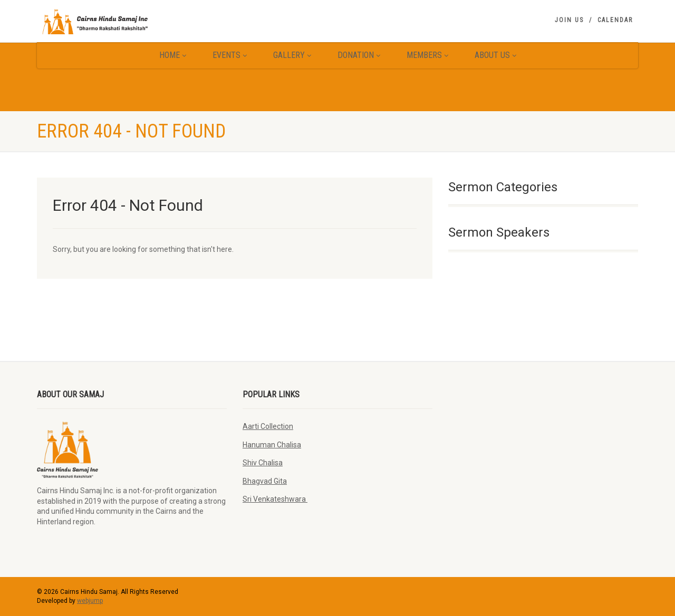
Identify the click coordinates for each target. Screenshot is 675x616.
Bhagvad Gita (265, 481)
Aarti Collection (268, 426)
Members (427, 55)
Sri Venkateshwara (275, 499)
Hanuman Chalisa (272, 445)
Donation (359, 55)
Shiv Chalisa (263, 463)
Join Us (569, 20)
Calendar (615, 20)
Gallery (292, 55)
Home (173, 55)
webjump (90, 601)
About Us (495, 55)
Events (230, 55)
